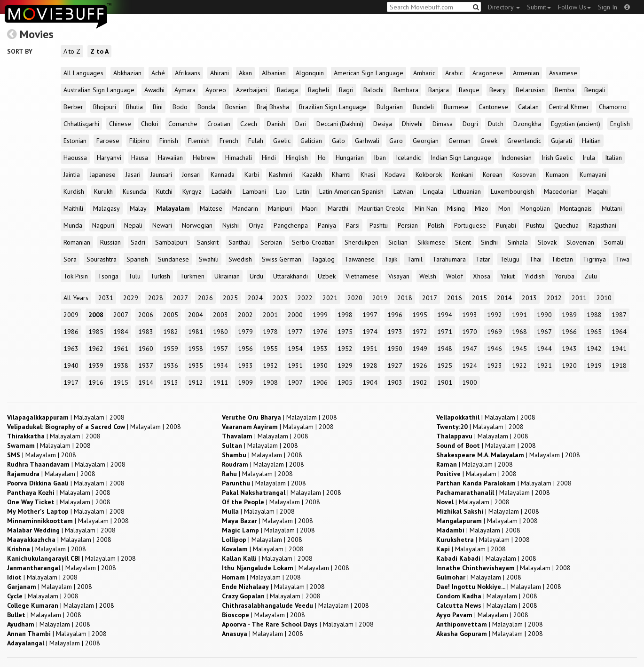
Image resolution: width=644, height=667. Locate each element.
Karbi (252, 175)
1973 (395, 332)
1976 (320, 332)
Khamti (341, 175)
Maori (310, 208)
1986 (71, 332)
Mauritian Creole (381, 208)
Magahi (598, 191)
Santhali (240, 242)
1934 (220, 365)
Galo (338, 141)
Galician (311, 141)
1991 (519, 315)
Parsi (353, 225)
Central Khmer (569, 107)
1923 (495, 365)
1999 (320, 315)
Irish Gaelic (557, 158)
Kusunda (134, 191)
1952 (345, 349)
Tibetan (562, 259)
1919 (594, 365)
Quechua (566, 225)
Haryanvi (109, 158)
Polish (436, 225)
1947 (470, 349)
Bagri (346, 90)
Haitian (591, 141)
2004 (196, 315)
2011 (579, 298)
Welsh (428, 276)
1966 (569, 332)
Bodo (180, 107)
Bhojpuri (105, 107)
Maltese (211, 208)
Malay (138, 208)
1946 (495, 349)
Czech (249, 124)
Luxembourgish (512, 191)
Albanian (274, 73)
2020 (355, 298)
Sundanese (173, 259)
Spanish (137, 259)
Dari (301, 124)
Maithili (73, 208)
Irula (589, 158)
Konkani (462, 175)
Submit (539, 7)
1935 (196, 365)
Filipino (139, 141)
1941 (619, 349)
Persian (408, 225)
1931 (295, 365)
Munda (73, 225)
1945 (519, 349)
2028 (156, 298)
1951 (370, 349)
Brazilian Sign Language (333, 107)
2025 (230, 298)
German (459, 141)
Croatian (219, 124)
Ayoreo (216, 90)
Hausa (140, 158)
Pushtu (535, 225)
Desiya (383, 124)
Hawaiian (170, 158)
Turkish (160, 276)
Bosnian (236, 107)
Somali (614, 242)
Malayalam (173, 208)
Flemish (199, 141)
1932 (270, 365)
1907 (295, 382)
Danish (276, 124)
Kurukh (103, 191)
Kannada (223, 175)
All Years (76, 298)
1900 (470, 382)
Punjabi (506, 225)
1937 (146, 365)
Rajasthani (602, 225)
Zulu (591, 276)
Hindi (269, 158)
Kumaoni (558, 175)
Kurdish (74, 191)
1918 (619, 365)
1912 (196, 382)
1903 (395, 382)
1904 (370, 382)
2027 (181, 298)
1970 (470, 332)
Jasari (133, 175)
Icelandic (408, 158)
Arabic (454, 73)
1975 (345, 332)
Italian (613, 158)
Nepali (133, 225)
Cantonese (493, 107)
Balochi (373, 90)
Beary (498, 90)
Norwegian (197, 225)
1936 (171, 365)
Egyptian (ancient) (576, 124)
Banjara (439, 90)
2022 (305, 298)
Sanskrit (208, 242)
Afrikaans (188, 73)
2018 (405, 298)
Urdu (256, 276)
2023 (280, 298)
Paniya (327, 225)
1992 (495, 315)
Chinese (120, 124)
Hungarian (350, 158)
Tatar (483, 259)
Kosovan (524, 175)
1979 (245, 332)
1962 (96, 349)
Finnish (169, 141)
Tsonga (108, 276)
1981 (196, 332)
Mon (504, 208)
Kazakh (312, 175)
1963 (71, 349)
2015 (479, 298)
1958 (196, 349)
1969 (495, 332)
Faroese (108, 141)
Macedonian (561, 191)
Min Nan (426, 208)
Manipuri (280, 208)
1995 (420, 315)
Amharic (424, 73)
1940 (71, 365)
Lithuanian (467, 191)
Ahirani (220, 73)
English (620, 124)
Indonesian (516, 158)
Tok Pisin (76, 276)
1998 (345, 315)
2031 (106, 298)
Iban (380, 158)
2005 (171, 315)
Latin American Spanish (351, 191)
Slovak (547, 242)
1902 (420, 382)
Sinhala (518, 242)
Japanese (103, 175)
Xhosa (482, 276)
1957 (220, 349)
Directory (504, 7)
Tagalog (323, 259)
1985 (96, 332)
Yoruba (565, 276)
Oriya (256, 225)
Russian (110, 242)
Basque (469, 90)
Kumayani (593, 175)
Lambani (254, 191)
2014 (504, 298)
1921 (544, 365)
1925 (445, 365)
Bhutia (134, 107)
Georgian (426, 141)
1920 (569, 365)
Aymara (185, 90)
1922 (519, 365)
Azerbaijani (251, 90)
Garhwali (367, 141)
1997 (370, 315)
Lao (281, 191)
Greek (489, 141)
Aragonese (488, 73)
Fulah (256, 141)
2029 (131, 298)
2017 (430, 298)
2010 (604, 298)
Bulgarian (390, 107)
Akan (245, 73)
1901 (445, 382)
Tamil (415, 259)
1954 (295, 349)
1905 (345, 382)
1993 (470, 315)
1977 (295, 332)
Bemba (565, 90)
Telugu (510, 259)
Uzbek (327, 276)
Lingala (433, 191)
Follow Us (574, 7)
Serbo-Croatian (313, 242)
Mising (456, 208)
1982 (171, 332)
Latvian (403, 191)
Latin (303, 191)
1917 (71, 382)
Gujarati (562, 141)
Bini (158, 107)
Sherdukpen (361, 242)
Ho (322, 158)
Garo (396, 141)
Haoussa (75, 158)
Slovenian (580, 242)
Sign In (608, 7)
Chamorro (613, 107)
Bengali (595, 90)
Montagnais (576, 208)
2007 (121, 315)
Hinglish (297, 158)
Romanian (77, 242)
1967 (544, 332)
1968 (519, 332)
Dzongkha (527, 124)
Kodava (395, 175)
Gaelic (282, 141)
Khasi (368, 175)
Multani (612, 208)
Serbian (271, 242)
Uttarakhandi (291, 276)
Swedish (240, 259)
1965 (594, 332)
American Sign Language (369, 73)
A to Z (72, 51)
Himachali (239, 158)
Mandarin (245, 208)
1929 (345, 365)
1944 (544, 349)
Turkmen (192, 276)
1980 (220, 332)
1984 (121, 332)
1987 (619, 315)
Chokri (150, 124)
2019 (380, 298)
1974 (370, 332)
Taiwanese (360, 259)
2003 (220, 315)
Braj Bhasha (273, 107)
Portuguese (470, 225)
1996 (395, 315)
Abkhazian (127, 73)
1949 (420, 349)
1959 (171, 349)
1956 (245, 349)
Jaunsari (161, 175)
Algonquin (310, 73)
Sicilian (398, 242)
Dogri (470, 124)
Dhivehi (412, 124)
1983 (146, 332)
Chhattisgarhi (81, 124)
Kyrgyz (192, 191)
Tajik (391, 259)
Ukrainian (227, 276)
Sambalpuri (171, 242)
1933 (245, 365)
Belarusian (530, 90)
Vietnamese (362, 276)
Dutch (496, 124)
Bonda (206, 107)
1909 (245, 382)
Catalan (528, 107)
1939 (96, 365)
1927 (395, 365)
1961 (121, 349)
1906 (320, 382)
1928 (370, 365)
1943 (569, 349)
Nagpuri (103, 225)
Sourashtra (102, 259)
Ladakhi (222, 191)
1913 (171, 382)
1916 (96, 382)
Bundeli (423, 107)
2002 (245, 315)
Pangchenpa (291, 225)
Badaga (287, 90)
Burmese (456, 107)
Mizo (482, 208)
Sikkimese (431, 242)
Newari (162, 225)
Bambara (406, 90)
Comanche (183, 124)
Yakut (507, 276)
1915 (121, 382)
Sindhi (489, 242)
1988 (594, 315)
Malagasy (106, 208)
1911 (220, 382)
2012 (554, 298)
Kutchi (164, 191)
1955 (270, 349)
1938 (121, 365)
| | (66, 417)
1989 (569, 315)
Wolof (455, 276)
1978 (270, 332)
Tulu (134, 276)
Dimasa (443, 124)
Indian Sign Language (461, 158)
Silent (463, 242)
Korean (493, 175)
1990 (544, 315)
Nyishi (231, 225)
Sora (70, 259)
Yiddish (535, 276)
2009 (71, 315)
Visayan (399, 276)
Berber (73, 107)
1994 (445, 315)
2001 (270, 315)
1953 (320, 349)
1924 (470, 365)
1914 (146, 382)
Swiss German (282, 259)
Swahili (209, 259)
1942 (594, 349)
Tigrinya (594, 259)
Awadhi (154, 90)
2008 (96, 315)
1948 (445, 349)
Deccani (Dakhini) (340, 124)
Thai (535, 259)
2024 (255, 298)
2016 (455, 298)
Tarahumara (449, 259)
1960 (146, 349)
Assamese (563, 73)
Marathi (338, 208)
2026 (205, 298)
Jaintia (72, 175)
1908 (270, 382)
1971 (445, 332)
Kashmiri (281, 175)
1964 (619, 332)
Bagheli (318, 90)
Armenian (526, 73)
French (229, 141)
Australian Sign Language (99, 90)
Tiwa (623, 259)
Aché (158, 73)
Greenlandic (524, 141)
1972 (420, 332)
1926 (420, 365)
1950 (395, 349)
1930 (320, 365)
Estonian (75, 141)
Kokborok (429, 175)
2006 (146, 315)
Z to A (99, 51)
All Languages (83, 73)
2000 (295, 315)
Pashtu (379, 225)
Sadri (138, 242)
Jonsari (191, 175)
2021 (330, 298)
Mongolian (535, 208)
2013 (529, 298)
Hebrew (204, 158)
